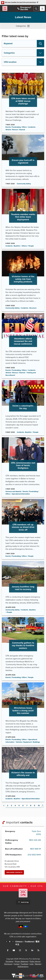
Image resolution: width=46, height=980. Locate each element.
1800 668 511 (35, 849)
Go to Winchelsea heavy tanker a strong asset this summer (23, 714)
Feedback (25, 964)
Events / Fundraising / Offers (16, 127)
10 (39, 806)
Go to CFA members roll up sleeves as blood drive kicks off (23, 529)
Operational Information (21, 494)
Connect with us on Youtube (14, 950)
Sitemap (38, 964)
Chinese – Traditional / (27, 943)
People (31, 246)
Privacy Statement (22, 962)
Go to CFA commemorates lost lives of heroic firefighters (23, 467)
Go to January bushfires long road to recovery (23, 588)
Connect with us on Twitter (26, 950)
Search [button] (40, 44)
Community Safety (24, 184)
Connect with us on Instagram (20, 950)
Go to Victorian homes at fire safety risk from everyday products (23, 281)
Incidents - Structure (29, 308)
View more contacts (14, 872)
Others (24, 246)
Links (32, 964)
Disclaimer (10, 962)
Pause (10, 942)
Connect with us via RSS (38, 950)
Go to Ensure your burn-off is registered (23, 161)
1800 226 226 (35, 840)
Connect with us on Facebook (8, 950)
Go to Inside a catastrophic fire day (23, 408)
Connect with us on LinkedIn (32, 950)
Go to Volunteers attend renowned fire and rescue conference (23, 346)
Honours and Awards (13, 492)
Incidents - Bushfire (13, 246)
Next (43, 805)
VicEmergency (23, 967)
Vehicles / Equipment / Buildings (28, 742)
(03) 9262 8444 (34, 855)
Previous (7, 942)
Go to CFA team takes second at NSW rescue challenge (23, 103)
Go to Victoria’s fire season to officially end (23, 774)
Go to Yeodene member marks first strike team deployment (23, 219)
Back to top (25, 902)
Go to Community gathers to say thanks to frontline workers (23, 649)
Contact (17, 964)
